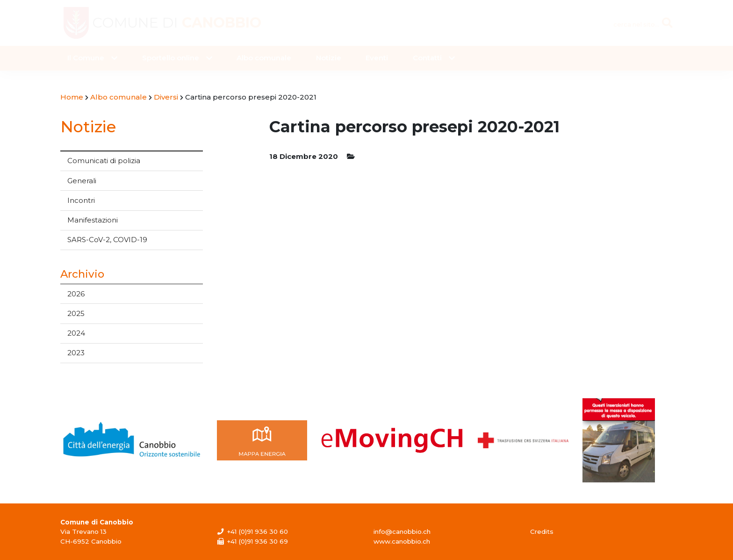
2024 (76, 333)
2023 (76, 353)
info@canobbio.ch (402, 531)
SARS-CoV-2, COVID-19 (107, 240)
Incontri (81, 200)
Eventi (377, 58)
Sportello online (171, 58)
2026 (76, 294)
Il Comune (86, 58)
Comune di (177, 23)
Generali (82, 181)
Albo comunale (264, 58)
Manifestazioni (93, 220)
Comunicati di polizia (104, 161)
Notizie (329, 58)
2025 (76, 313)
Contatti (427, 58)
